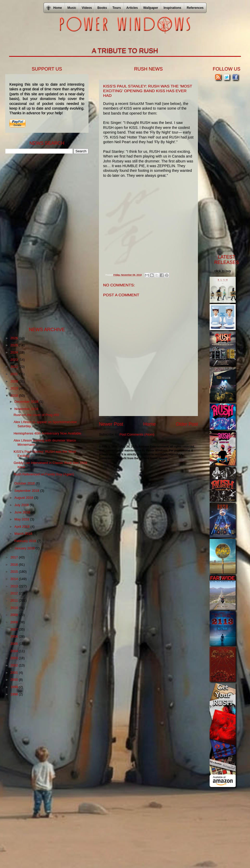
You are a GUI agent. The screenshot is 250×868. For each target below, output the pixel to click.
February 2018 (26, 541)
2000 (15, 680)
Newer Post (111, 424)
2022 (15, 367)
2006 (15, 636)
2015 (15, 572)
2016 (15, 565)
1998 (15, 694)
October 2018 (25, 483)
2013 (15, 586)
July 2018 (22, 505)
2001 (15, 673)
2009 (15, 615)
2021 (15, 374)
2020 (15, 381)
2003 (15, 658)
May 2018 (22, 519)
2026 (15, 338)
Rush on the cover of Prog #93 (36, 415)
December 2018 (27, 402)
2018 (15, 396)
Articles (132, 8)
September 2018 (27, 491)
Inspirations (172, 8)
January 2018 (25, 548)
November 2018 (27, 409)
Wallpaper (151, 8)
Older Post (187, 424)
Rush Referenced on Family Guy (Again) (44, 474)
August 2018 (24, 498)
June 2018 (23, 512)
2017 (15, 557)
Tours (117, 8)
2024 (15, 352)
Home (149, 424)
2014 (15, 579)
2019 (15, 388)
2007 (15, 629)
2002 (15, 665)
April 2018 (22, 527)
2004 (15, 651)
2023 (15, 360)
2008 (15, 622)
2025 (15, 345)
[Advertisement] (44, 240)
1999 (15, 687)
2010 (15, 608)
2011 (15, 600)
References (195, 8)
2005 (15, 644)
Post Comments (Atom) (137, 434)
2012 (15, 593)
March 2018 (24, 534)
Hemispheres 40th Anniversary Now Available (47, 433)
